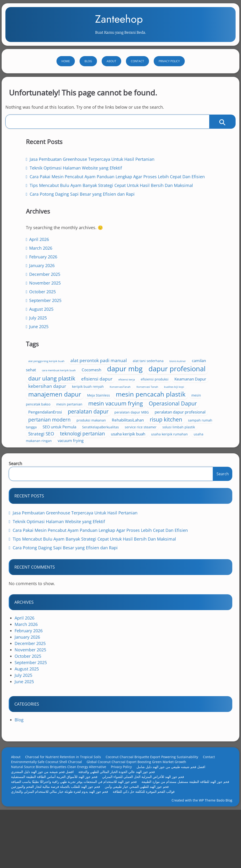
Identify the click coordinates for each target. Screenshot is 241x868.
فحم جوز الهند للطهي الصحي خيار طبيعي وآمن (47, 836)
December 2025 (46, 352)
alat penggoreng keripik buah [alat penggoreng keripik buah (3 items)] (148, 306)
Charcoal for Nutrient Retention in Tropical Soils (67, 801)
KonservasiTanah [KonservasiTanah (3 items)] (140, 368)
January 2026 (44, 343)
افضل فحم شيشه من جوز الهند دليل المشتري (47, 816)
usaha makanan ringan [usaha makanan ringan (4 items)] (148, 482)
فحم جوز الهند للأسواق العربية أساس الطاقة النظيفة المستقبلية (58, 821)
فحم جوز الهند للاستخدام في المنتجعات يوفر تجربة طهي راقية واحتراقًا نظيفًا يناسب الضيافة (78, 826)
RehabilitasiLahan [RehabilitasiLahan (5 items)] (181, 440)
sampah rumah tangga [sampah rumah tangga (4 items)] (186, 448)
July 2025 (40, 396)
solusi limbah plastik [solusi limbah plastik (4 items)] (184, 461)
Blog (88, 75)
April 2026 (41, 317)
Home (66, 75)
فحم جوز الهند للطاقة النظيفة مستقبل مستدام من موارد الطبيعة (59, 831)
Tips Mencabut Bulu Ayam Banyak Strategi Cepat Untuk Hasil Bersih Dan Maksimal (65, 246)
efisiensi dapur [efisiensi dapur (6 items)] (182, 347)
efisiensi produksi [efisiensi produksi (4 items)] (153, 355)
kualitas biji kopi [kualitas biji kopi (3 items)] (194, 368)
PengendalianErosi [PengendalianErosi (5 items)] (147, 420)
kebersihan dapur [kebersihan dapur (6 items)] (149, 361)
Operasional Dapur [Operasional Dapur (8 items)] (154, 411)
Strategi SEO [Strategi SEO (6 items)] (143, 468)
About (111, 75)
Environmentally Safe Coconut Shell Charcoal (51, 806)
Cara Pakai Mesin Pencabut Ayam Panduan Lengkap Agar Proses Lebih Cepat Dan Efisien (70, 220)
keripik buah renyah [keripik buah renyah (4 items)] (190, 362)
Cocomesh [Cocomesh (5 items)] (140, 328)
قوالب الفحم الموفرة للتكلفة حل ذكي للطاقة (46, 841)
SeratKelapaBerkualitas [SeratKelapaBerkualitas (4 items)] (188, 455)
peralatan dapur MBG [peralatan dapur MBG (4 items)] (147, 427)
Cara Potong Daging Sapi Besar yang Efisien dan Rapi (69, 592)
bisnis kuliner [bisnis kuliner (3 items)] (195, 313)
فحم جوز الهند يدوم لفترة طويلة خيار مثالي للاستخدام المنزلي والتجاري (133, 836)
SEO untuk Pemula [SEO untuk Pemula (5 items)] (147, 455)
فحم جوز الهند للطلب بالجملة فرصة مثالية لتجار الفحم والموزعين (152, 831)
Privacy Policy (169, 75)
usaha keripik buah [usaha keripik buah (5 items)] (147, 475)
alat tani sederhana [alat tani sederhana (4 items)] (165, 312)
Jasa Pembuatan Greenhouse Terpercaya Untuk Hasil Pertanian (79, 557)
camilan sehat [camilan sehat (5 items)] (143, 319)
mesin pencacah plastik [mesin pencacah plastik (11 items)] (162, 389)
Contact (137, 75)
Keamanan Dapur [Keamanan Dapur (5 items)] (189, 355)
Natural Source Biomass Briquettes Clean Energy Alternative (63, 811)
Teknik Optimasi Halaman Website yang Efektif (63, 566)
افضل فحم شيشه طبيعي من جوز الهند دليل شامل (175, 811)
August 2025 (43, 387)
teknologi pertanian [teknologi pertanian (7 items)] (184, 468)
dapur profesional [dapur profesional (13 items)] (158, 337)
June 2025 (40, 404)
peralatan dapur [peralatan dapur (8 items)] (190, 420)
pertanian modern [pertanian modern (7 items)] (175, 433)
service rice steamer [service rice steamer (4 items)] (146, 461)
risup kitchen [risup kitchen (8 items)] (146, 448)
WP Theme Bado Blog (211, 853)
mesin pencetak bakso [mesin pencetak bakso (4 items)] (171, 395)
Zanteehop (119, 26)
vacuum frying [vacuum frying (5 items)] (185, 481)
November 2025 (47, 361)
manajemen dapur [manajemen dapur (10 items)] (156, 375)
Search (20, 508)
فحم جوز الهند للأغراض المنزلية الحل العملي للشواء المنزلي (147, 821)
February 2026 (45, 335)
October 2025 (44, 369)
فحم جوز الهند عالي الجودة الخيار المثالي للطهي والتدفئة (121, 816)
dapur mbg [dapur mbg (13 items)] (173, 327)
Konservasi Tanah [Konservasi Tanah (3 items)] (168, 368)
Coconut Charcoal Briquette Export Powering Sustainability (156, 801)
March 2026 (42, 326)
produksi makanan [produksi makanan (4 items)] (145, 441)
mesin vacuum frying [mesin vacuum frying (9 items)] (176, 403)
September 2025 (47, 378)
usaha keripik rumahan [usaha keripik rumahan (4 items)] (189, 475)
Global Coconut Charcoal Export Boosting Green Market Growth (141, 806)
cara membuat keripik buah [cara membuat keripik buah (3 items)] (178, 319)
